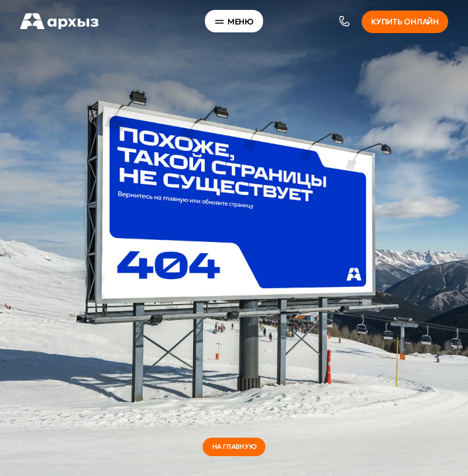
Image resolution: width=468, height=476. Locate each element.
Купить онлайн (405, 21)
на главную (234, 447)
